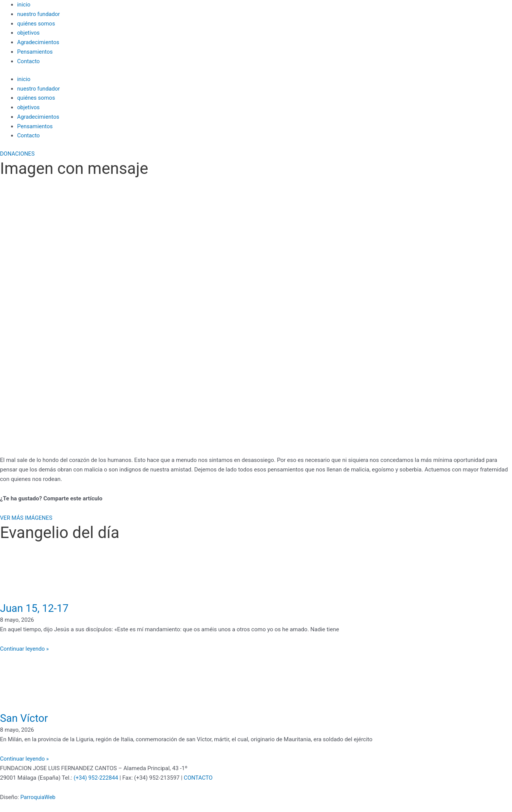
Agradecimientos (39, 42)
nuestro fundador (39, 14)
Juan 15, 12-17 (37, 608)
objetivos (29, 33)
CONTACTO (200, 778)
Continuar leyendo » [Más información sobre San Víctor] (25, 759)
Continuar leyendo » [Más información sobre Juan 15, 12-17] (25, 649)
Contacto (29, 61)
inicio (24, 5)
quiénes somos (37, 24)
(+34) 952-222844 (96, 778)
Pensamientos (35, 52)
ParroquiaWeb (38, 797)
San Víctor (26, 718)
